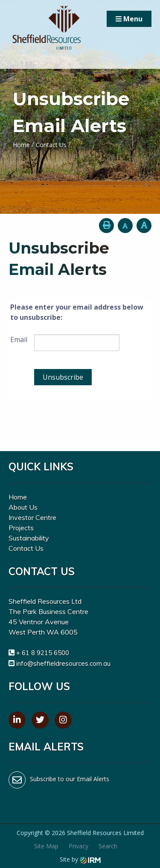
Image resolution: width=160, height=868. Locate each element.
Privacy (79, 846)
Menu (129, 19)
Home (18, 497)
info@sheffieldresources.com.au (63, 663)
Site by (80, 859)
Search (108, 846)
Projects (21, 528)
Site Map (46, 846)
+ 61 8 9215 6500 (43, 653)
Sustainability (29, 538)
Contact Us (26, 548)
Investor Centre (32, 517)
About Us (23, 507)
